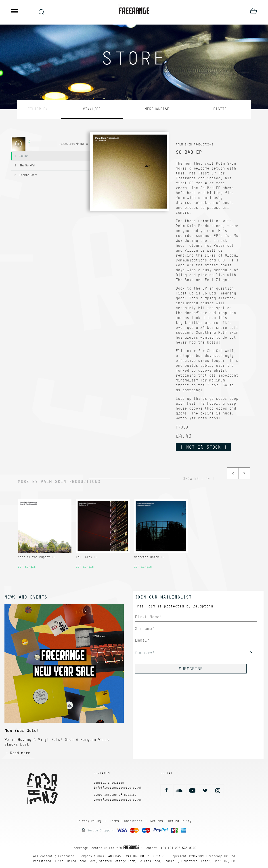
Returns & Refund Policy (171, 821)
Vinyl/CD (92, 109)
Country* (145, 653)
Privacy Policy (89, 821)
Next (244, 473)
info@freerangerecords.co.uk (118, 788)
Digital (221, 109)
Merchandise (157, 109)
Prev (233, 473)
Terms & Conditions (126, 821)
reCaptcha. (204, 606)
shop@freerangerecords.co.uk (118, 800)
